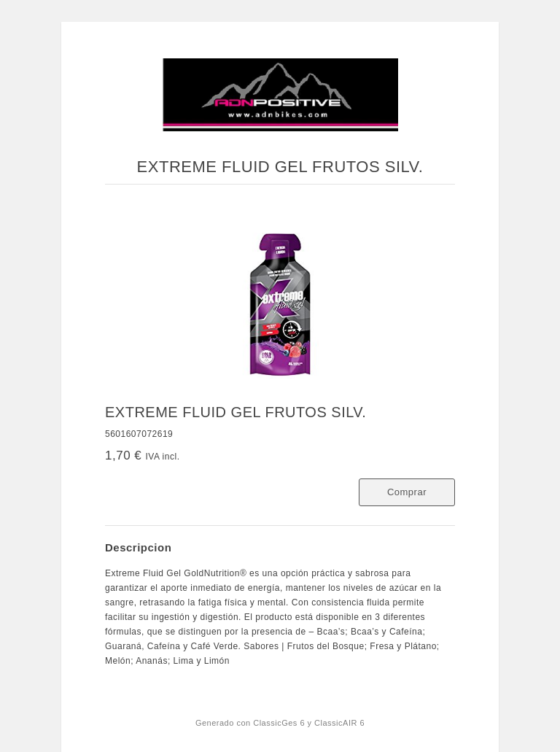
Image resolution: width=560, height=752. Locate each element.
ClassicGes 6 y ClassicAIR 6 (309, 723)
